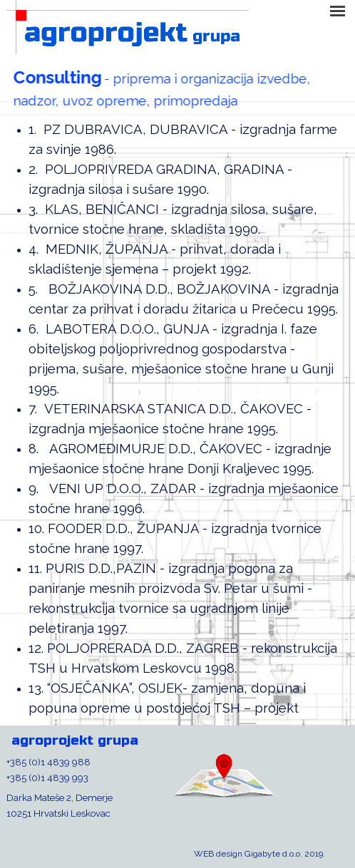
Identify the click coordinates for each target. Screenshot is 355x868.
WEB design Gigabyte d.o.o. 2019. (259, 854)
